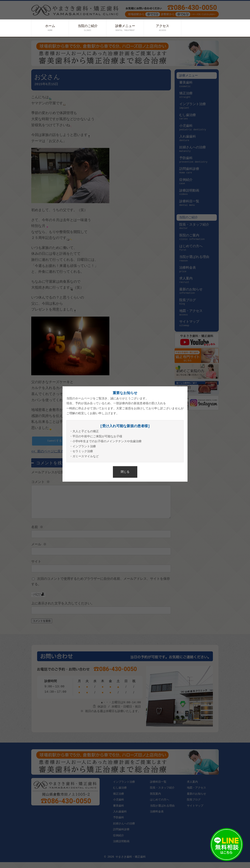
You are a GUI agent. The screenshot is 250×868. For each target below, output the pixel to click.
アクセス (162, 28)
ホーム (50, 28)
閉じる (125, 472)
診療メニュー (125, 28)
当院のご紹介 (88, 28)
